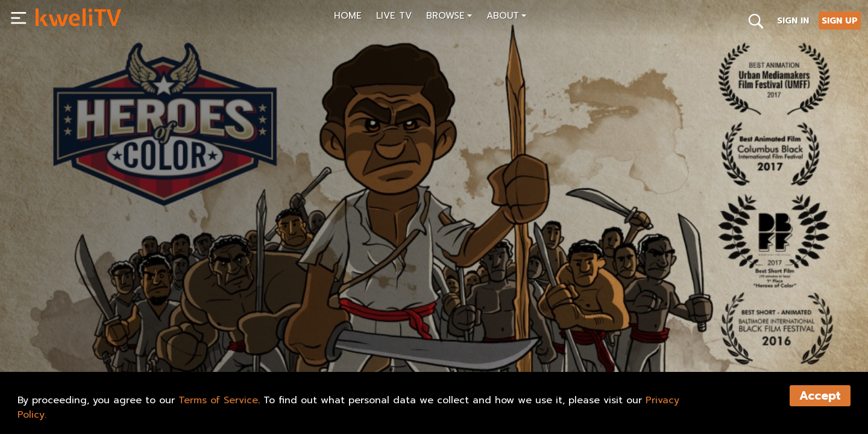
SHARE (147, 335)
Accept (820, 396)
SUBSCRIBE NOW (77, 335)
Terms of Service (218, 400)
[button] (449, 17)
